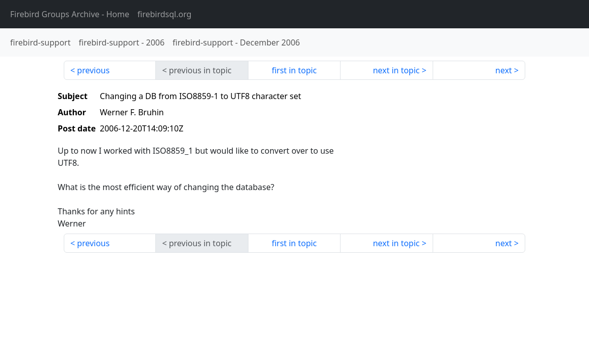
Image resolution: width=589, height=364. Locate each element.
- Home (70, 14)
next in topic (396, 70)
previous (93, 70)
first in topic (294, 70)
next (504, 70)
